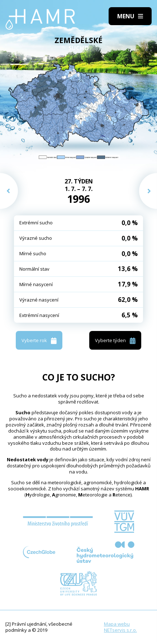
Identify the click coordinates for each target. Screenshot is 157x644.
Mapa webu (117, 624)
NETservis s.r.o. (120, 630)
